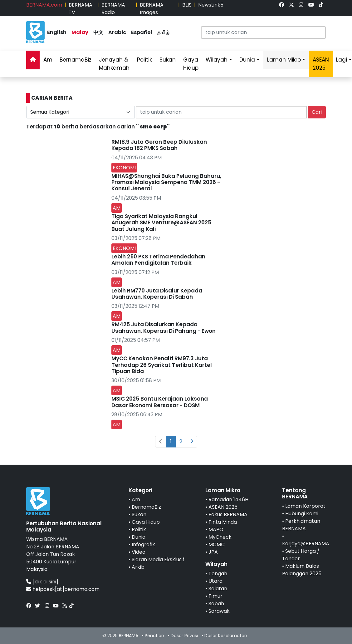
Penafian (154, 636)
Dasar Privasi (184, 636)
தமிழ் (163, 32)
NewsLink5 (211, 5)
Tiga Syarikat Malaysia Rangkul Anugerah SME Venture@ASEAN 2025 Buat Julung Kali (161, 223)
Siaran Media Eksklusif (158, 559)
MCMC (217, 544)
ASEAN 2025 (223, 507)
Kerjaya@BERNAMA (306, 544)
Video (139, 552)
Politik (144, 60)
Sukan (168, 60)
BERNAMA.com (44, 5)
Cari (317, 112)
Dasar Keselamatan (226, 636)
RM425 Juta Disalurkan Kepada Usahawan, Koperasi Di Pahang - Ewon (164, 327)
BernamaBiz (76, 60)
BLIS (187, 5)
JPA (213, 552)
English (57, 32)
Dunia (247, 60)
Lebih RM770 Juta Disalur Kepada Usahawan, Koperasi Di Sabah (157, 294)
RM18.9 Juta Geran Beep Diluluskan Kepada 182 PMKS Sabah (159, 145)
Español (142, 32)
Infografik (143, 544)
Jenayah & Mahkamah (114, 64)
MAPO (216, 529)
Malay (80, 32)
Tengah (218, 574)
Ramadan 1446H (228, 499)
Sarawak (219, 611)
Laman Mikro (284, 60)
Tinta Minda (223, 522)
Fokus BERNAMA (228, 514)
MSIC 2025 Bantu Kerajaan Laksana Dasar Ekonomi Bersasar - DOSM (160, 402)
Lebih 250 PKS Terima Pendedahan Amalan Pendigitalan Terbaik (158, 260)
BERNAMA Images (152, 9)
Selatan (218, 589)
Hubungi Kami (302, 514)
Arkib (138, 567)
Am (48, 60)
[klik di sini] (45, 582)
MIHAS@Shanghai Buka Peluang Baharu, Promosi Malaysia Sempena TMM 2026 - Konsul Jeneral (166, 182)
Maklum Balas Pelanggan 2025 (302, 570)
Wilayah (217, 60)
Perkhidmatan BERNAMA (301, 525)
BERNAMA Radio (113, 9)
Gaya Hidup (191, 64)
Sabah (216, 604)
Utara (215, 581)
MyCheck (220, 537)
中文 (98, 32)
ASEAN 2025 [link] (321, 64)
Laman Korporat (305, 506)
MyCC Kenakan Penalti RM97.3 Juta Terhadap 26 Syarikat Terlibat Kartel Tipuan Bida (162, 365)
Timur (215, 596)
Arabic (117, 32)
